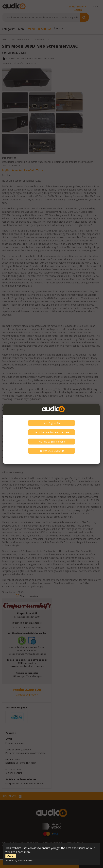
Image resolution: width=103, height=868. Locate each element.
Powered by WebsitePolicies (19, 861)
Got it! (11, 856)
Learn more (23, 852)
